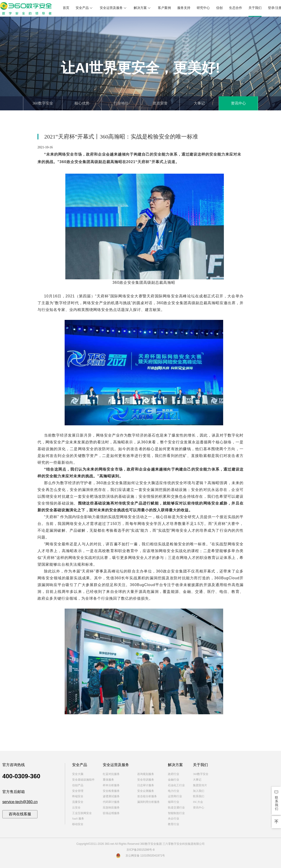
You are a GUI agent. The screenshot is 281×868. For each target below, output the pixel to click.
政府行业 (174, 774)
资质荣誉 (160, 103)
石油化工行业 (176, 785)
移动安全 (78, 824)
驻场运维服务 (111, 813)
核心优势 (82, 103)
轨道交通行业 (176, 808)
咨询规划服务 (146, 774)
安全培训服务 (146, 780)
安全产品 (85, 8)
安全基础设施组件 (83, 780)
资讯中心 (238, 103)
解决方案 (143, 8)
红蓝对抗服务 (111, 774)
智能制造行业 (176, 813)
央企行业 (174, 819)
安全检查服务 (111, 791)
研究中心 (203, 8)
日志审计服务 (146, 785)
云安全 (76, 808)
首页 (66, 8)
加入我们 (199, 791)
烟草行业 (174, 802)
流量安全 (78, 802)
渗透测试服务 (111, 796)
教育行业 (174, 824)
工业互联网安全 (82, 813)
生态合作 (236, 8)
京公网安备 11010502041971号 (141, 856)
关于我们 (255, 8)
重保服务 (108, 780)
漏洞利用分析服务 (148, 802)
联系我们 (199, 796)
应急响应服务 (111, 808)
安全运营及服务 (114, 8)
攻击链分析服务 (147, 796)
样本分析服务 (111, 785)
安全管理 (78, 791)
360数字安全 (43, 103)
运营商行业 (175, 796)
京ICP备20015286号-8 (140, 850)
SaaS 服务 (78, 819)
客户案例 (164, 8)
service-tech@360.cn (20, 802)
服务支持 (184, 8)
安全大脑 (78, 774)
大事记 (199, 103)
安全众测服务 (146, 791)
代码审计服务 (111, 802)
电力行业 (174, 791)
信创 (219, 8)
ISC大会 (198, 802)
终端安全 (78, 796)
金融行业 (174, 780)
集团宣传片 (200, 785)
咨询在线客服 (20, 814)
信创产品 (78, 785)
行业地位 (121, 103)
